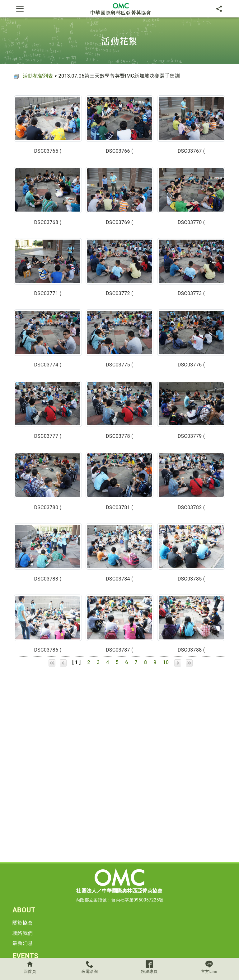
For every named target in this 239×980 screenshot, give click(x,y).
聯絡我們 (23, 933)
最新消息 (23, 943)
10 (166, 662)
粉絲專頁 (149, 967)
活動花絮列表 (38, 76)
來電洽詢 (90, 967)
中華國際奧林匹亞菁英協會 (121, 9)
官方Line (209, 967)
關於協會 (23, 923)
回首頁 (30, 967)
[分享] (219, 9)
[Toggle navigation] (20, 9)
